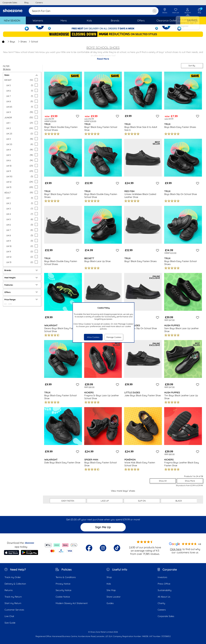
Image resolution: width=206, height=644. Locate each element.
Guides (110, 603)
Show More (190, 481)
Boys (11, 42)
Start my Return (13, 603)
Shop (109, 577)
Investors (162, 577)
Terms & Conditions (66, 577)
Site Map (111, 590)
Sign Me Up (103, 527)
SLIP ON (142, 501)
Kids (109, 584)
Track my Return (13, 597)
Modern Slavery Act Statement (72, 603)
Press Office (164, 584)
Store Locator (114, 597)
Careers (162, 610)
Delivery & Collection (15, 584)
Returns (9, 590)
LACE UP (105, 501)
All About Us (164, 597)
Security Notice (64, 590)
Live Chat (9, 616)
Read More (103, 59)
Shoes (22, 42)
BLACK (179, 501)
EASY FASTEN (68, 501)
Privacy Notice (63, 584)
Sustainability (165, 590)
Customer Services (14, 610)
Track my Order (13, 577)
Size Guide (10, 623)
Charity (161, 603)
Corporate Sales (166, 616)
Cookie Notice (63, 597)
